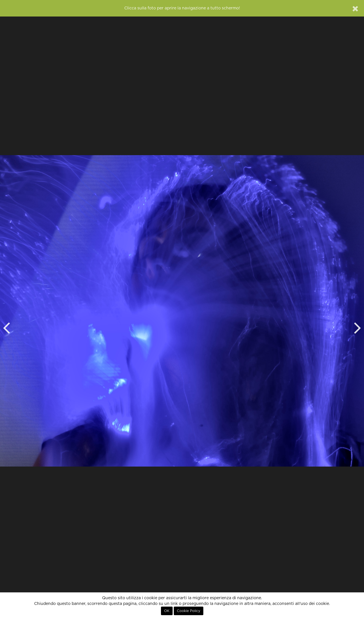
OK (167, 611)
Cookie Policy (189, 611)
